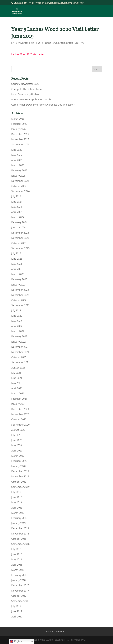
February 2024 (19, 222)
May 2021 (17, 383)
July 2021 (16, 373)
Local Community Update (25, 94)
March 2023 (18, 274)
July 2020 (16, 435)
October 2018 (19, 539)
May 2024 (17, 207)
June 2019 (17, 497)
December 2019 (20, 471)
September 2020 (20, 425)
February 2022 (19, 336)
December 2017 (20, 585)
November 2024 (20, 181)
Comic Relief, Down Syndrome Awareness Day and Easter (43, 105)
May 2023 (17, 264)
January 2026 (18, 129)
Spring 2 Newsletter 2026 (25, 84)
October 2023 (19, 243)
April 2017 (17, 617)
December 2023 (20, 233)
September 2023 (20, 248)
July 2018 (16, 549)
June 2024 (17, 202)
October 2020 (19, 419)
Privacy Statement (55, 631)
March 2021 (18, 393)
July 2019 (16, 492)
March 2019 (18, 513)
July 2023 (16, 253)
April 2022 (17, 326)
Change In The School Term (26, 89)
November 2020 (20, 414)
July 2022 (16, 310)
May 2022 (17, 321)
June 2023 (17, 259)
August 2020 (18, 430)
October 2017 (19, 596)
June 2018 (17, 554)
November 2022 (20, 295)
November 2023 (20, 238)
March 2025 (18, 165)
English (16, 642)
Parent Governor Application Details (31, 99)
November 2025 (20, 139)
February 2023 (19, 279)
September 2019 (20, 487)
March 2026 (18, 119)
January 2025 (18, 176)
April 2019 (17, 508)
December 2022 (20, 290)
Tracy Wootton (21, 43)
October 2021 (19, 357)
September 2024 (20, 191)
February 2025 (19, 170)
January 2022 (18, 342)
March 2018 (18, 570)
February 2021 (19, 399)
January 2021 (18, 404)
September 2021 (20, 362)
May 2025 (17, 155)
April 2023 (17, 269)
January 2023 (18, 285)
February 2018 (19, 575)
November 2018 (20, 534)
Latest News (51, 43)
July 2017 (16, 606)
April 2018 (17, 565)
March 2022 (18, 331)
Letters (62, 43)
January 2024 (18, 227)
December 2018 (20, 528)
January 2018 (18, 580)
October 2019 (19, 482)
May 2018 (17, 559)
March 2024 (18, 217)
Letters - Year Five (75, 43)
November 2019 (20, 476)
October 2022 (19, 300)
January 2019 (18, 523)
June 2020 (17, 440)
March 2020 (18, 456)
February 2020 (19, 461)
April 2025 (17, 160)
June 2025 (17, 150)
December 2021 (20, 347)
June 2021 (17, 378)
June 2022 (17, 316)
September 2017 (20, 601)
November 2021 (20, 352)
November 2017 (20, 591)
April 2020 (17, 451)
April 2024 (17, 212)
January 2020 (18, 466)
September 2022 (20, 305)
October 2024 (19, 186)
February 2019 (19, 518)
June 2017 (17, 611)
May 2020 (17, 445)
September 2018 (20, 544)
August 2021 (18, 368)
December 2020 (20, 409)
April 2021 (17, 388)
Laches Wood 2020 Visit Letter (28, 54)
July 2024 (16, 196)
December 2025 (20, 134)
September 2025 (20, 144)
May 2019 (17, 502)
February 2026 (19, 124)
